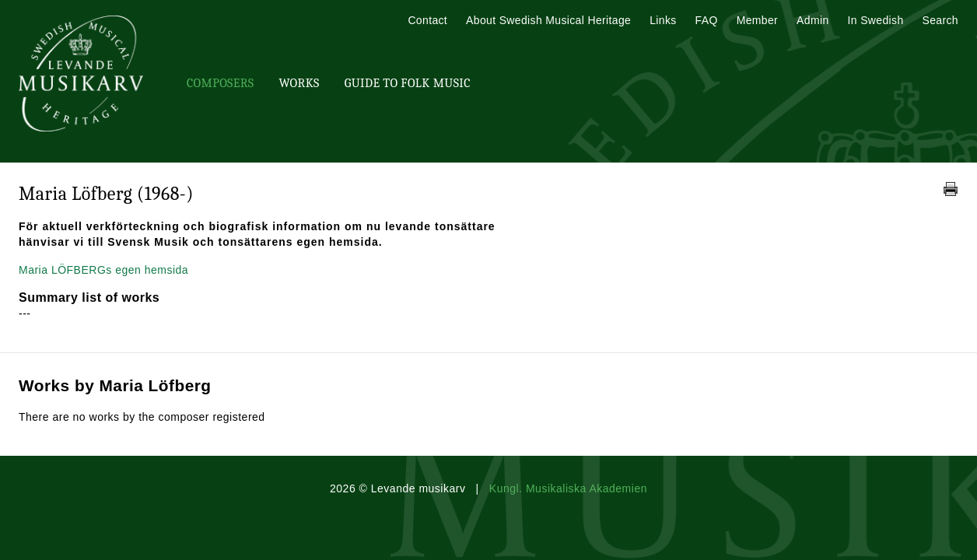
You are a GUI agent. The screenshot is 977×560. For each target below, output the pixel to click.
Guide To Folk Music (408, 83)
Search (940, 20)
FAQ (707, 20)
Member (757, 20)
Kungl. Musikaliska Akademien (568, 488)
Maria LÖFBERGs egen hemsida (103, 270)
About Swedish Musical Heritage (548, 20)
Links (663, 20)
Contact (427, 20)
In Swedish (876, 20)
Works (299, 83)
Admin (812, 20)
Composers (220, 83)
